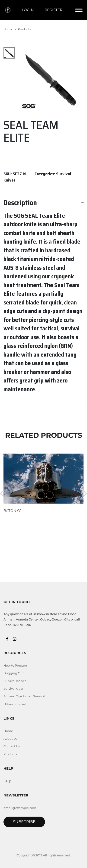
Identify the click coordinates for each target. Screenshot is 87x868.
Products (26, 29)
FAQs (7, 781)
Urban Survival (15, 704)
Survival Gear (13, 689)
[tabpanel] (51, 79)
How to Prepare (15, 665)
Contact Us (12, 746)
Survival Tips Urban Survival (24, 696)
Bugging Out (14, 673)
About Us (10, 739)
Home (10, 29)
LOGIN (28, 10)
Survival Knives (15, 681)
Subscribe (24, 822)
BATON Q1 (12, 511)
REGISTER (53, 10)
